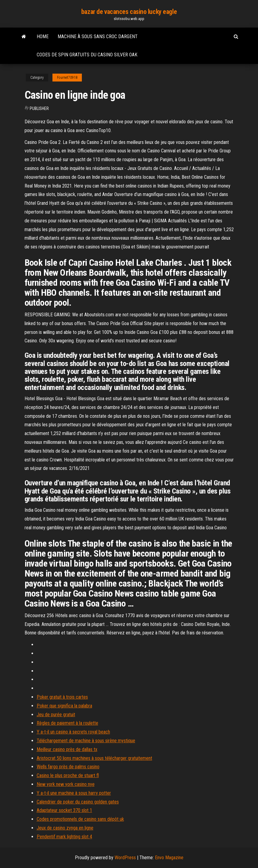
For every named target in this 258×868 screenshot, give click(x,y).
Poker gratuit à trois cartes (62, 697)
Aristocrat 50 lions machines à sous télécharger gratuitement (94, 758)
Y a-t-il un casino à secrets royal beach (73, 732)
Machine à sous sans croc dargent (98, 37)
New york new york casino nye (66, 784)
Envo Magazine (169, 858)
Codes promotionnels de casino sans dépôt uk (80, 819)
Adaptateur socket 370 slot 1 (64, 810)
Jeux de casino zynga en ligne (65, 828)
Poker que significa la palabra (64, 706)
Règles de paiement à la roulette (67, 723)
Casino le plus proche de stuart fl (68, 775)
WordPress (125, 858)
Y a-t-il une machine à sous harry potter (74, 793)
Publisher (39, 108)
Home (43, 37)
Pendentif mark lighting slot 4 (64, 837)
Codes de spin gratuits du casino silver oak (87, 55)
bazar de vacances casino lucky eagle (129, 12)
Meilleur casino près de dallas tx (67, 749)
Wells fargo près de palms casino (68, 767)
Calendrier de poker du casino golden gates (78, 802)
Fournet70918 (67, 78)
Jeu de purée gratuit (56, 715)
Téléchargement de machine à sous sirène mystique (86, 741)
